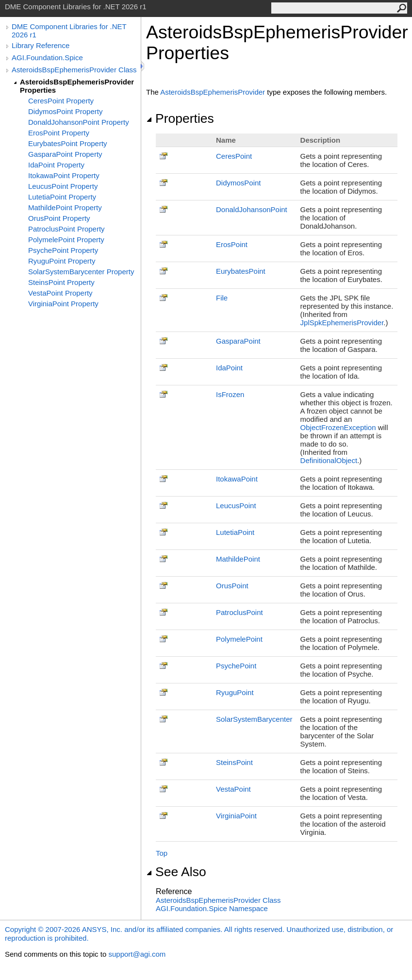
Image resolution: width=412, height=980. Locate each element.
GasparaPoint (238, 341)
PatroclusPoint (239, 612)
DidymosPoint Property (65, 111)
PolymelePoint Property (66, 240)
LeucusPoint (236, 506)
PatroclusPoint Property (66, 229)
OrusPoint (232, 586)
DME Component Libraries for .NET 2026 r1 (69, 31)
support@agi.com (137, 954)
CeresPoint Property (61, 101)
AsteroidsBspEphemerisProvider (213, 92)
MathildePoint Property (65, 208)
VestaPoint (233, 789)
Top (162, 853)
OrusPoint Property (59, 218)
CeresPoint (234, 156)
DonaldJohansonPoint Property (79, 122)
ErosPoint (232, 244)
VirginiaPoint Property (63, 304)
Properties (180, 118)
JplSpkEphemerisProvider (342, 323)
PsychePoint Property (63, 250)
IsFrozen (230, 394)
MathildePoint (238, 559)
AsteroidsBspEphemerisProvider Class (74, 70)
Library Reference (41, 45)
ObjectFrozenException (338, 427)
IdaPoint (229, 368)
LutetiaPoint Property (62, 197)
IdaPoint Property (56, 165)
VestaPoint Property (60, 293)
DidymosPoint (239, 183)
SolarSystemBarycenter (254, 719)
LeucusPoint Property (63, 186)
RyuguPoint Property (62, 261)
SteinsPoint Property (61, 282)
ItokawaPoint (237, 479)
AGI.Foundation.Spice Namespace (212, 908)
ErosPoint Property (59, 133)
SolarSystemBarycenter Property (81, 272)
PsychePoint (236, 666)
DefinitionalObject (329, 460)
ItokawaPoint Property (64, 175)
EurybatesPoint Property (68, 143)
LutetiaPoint (235, 532)
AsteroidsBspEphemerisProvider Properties (77, 86)
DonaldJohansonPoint (252, 209)
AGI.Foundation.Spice (47, 58)
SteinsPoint (234, 762)
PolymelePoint (239, 639)
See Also (176, 872)
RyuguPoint (235, 692)
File (222, 298)
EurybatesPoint (241, 271)
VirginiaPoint (236, 816)
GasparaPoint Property (65, 154)
